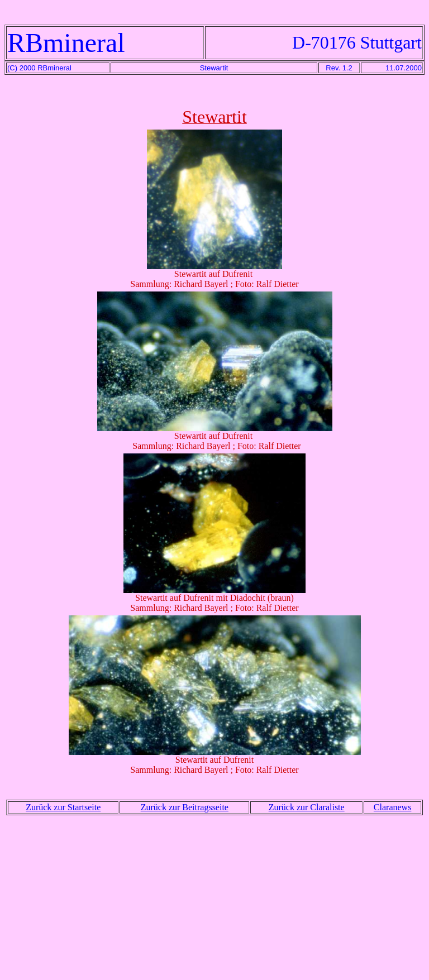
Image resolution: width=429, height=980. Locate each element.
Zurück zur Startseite (63, 807)
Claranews (393, 807)
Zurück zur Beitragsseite (185, 807)
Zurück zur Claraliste (307, 807)
